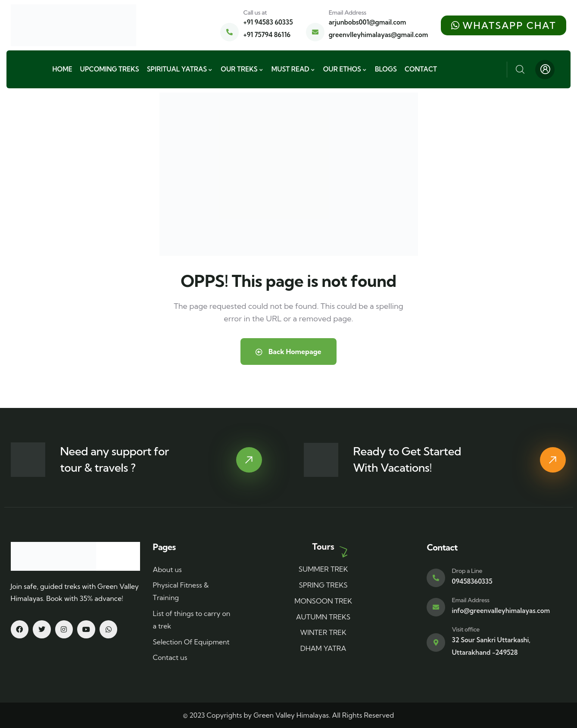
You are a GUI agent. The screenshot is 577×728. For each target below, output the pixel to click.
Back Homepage (288, 352)
